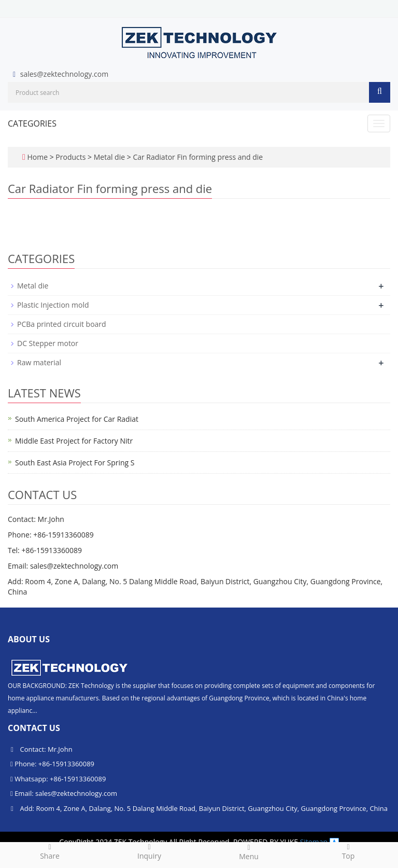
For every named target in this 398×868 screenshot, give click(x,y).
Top (348, 851)
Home (37, 157)
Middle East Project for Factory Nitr (74, 441)
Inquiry (149, 851)
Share (50, 851)
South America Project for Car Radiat (77, 419)
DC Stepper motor (48, 343)
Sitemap (314, 842)
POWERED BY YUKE (267, 842)
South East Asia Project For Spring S (75, 463)
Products (72, 157)
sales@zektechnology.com (64, 74)
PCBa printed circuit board (62, 324)
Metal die (109, 157)
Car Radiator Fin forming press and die (197, 157)
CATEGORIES (32, 123)
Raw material (39, 362)
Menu (249, 852)
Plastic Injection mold (53, 305)
